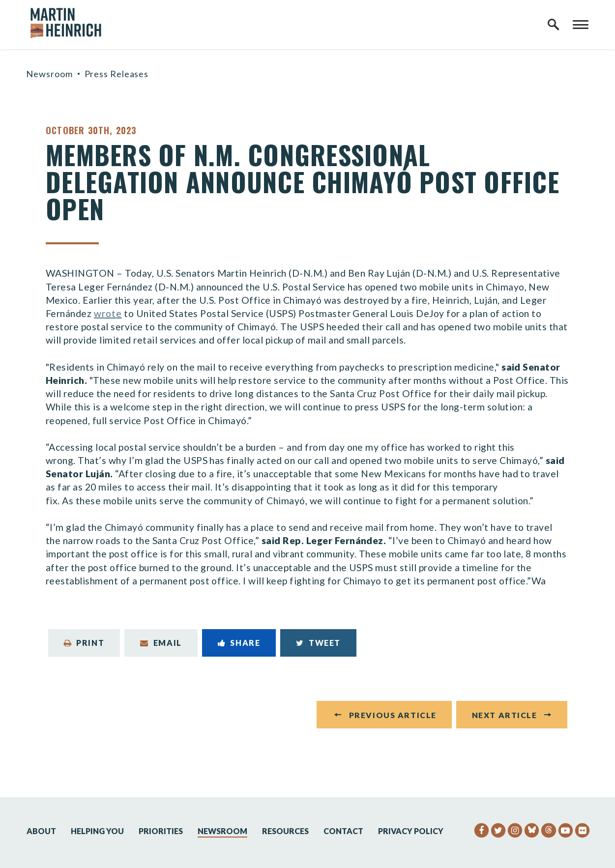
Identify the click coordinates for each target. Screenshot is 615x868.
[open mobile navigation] (581, 25)
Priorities (161, 831)
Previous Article (393, 715)
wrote (108, 313)
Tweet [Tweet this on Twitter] (318, 643)
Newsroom (49, 74)
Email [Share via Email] (161, 643)
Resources (285, 831)
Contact (343, 831)
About (41, 831)
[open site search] (554, 25)
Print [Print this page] (84, 643)
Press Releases (117, 74)
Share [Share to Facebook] (239, 643)
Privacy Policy (411, 831)
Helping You (97, 831)
